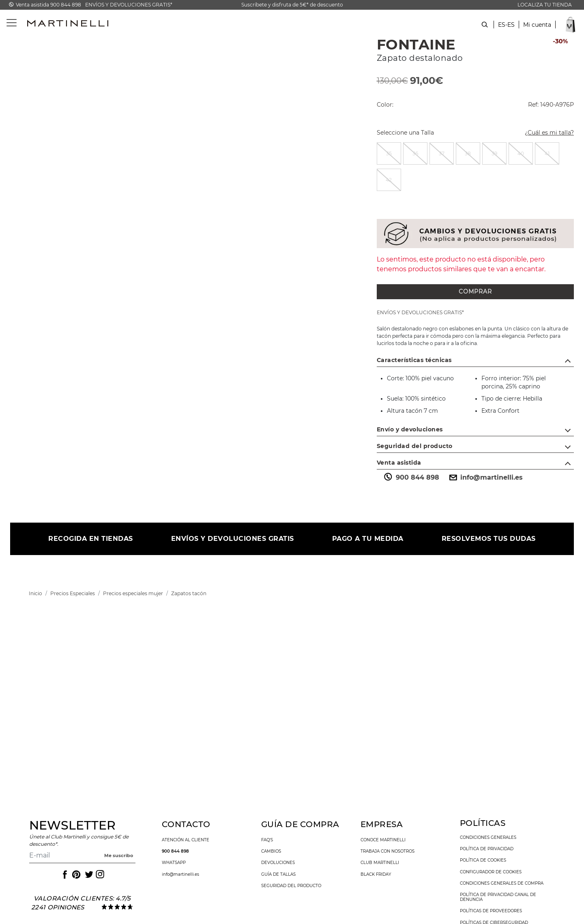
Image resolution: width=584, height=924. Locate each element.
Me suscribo (119, 855)
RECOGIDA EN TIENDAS (91, 539)
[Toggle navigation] (7, 23)
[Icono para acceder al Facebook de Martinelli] (64, 875)
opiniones (66, 907)
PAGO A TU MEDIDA (368, 539)
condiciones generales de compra (502, 883)
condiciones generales (488, 838)
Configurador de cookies (491, 872)
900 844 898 (411, 478)
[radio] (389, 153)
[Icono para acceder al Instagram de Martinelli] (99, 875)
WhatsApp (174, 863)
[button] (537, 29)
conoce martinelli (383, 840)
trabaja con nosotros (388, 851)
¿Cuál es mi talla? (544, 133)
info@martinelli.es (485, 478)
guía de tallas (278, 875)
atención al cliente (186, 840)
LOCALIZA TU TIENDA (545, 5)
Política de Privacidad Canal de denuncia (498, 897)
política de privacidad (487, 849)
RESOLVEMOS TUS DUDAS (489, 539)
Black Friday (376, 875)
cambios (271, 851)
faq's (267, 840)
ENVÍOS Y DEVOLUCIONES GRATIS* (129, 5)
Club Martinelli (380, 863)
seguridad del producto (291, 886)
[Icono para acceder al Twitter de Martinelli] (88, 875)
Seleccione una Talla (405, 133)
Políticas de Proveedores (491, 911)
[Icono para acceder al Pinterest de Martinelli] (76, 875)
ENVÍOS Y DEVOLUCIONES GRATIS (233, 539)
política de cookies (483, 860)
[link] (35, 593)
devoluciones (278, 863)
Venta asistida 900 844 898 (48, 5)
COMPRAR (475, 292)
